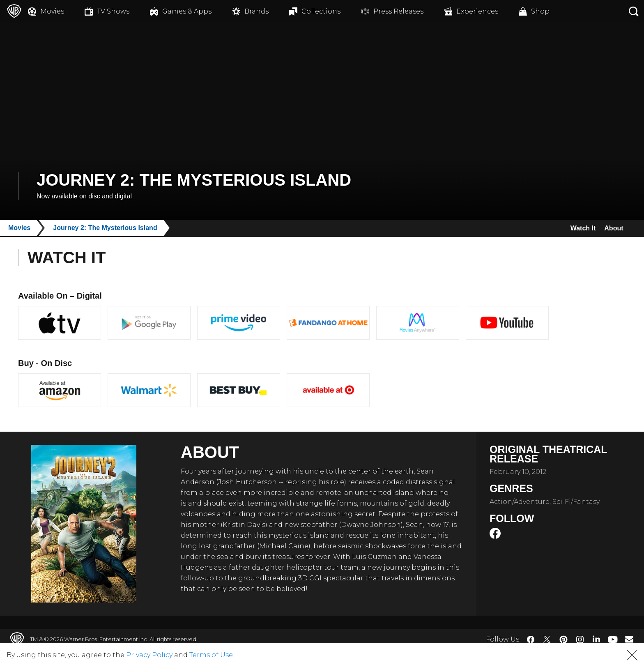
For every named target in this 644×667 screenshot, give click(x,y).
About (612, 228)
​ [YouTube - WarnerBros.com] (613, 639)
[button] (632, 655)
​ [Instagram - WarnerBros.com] (580, 639)
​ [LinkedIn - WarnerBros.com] (596, 639)
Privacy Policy (149, 655)
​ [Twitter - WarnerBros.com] (547, 639)
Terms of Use (211, 655)
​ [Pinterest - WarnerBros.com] (563, 639)
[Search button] (634, 11)
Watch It (576, 228)
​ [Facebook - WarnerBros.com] (531, 639)
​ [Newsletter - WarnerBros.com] (629, 639)
